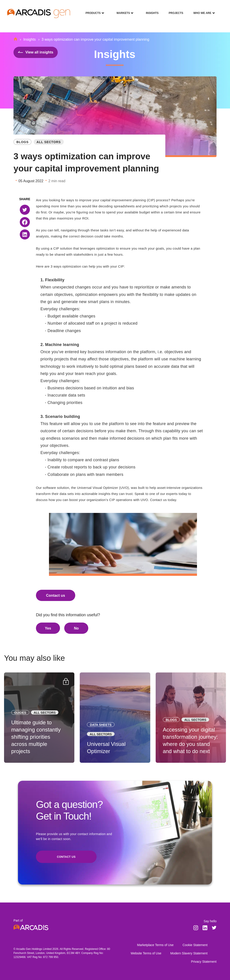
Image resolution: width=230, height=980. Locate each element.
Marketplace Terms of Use (155, 945)
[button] (25, 210)
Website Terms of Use (146, 953)
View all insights (36, 52)
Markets (122, 10)
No (76, 628)
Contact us (56, 595)
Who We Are (201, 10)
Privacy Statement (204, 962)
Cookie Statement (195, 945)
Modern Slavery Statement (189, 953)
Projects (174, 10)
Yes (48, 628)
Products (91, 10)
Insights (150, 10)
